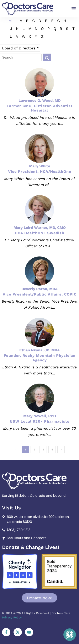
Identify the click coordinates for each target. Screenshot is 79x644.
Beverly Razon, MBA (39, 289)
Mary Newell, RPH (40, 416)
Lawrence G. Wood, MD (40, 100)
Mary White (40, 166)
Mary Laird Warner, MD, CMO (40, 228)
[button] (73, 9)
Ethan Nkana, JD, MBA (39, 350)
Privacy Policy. (12, 617)
